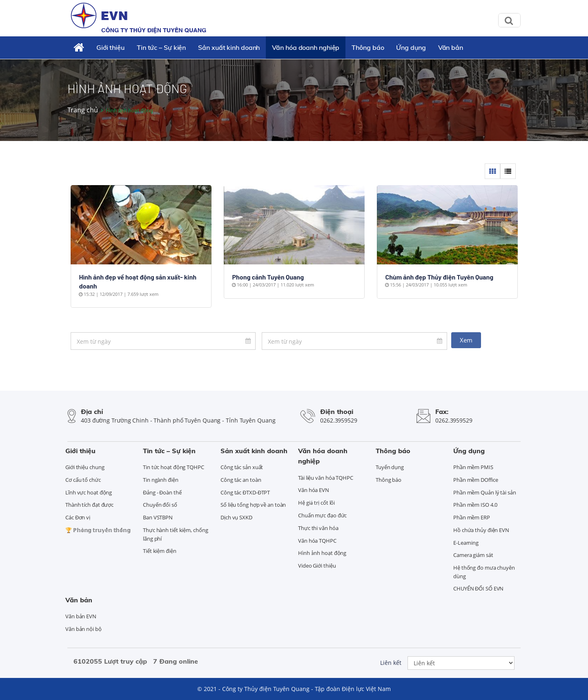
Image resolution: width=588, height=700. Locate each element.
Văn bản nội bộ (84, 629)
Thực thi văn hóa (318, 528)
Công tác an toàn (241, 480)
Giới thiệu (110, 47)
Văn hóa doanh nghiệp (306, 47)
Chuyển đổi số (160, 505)
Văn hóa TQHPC (317, 541)
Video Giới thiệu (317, 566)
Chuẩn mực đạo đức (322, 515)
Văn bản (451, 47)
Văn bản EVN (81, 616)
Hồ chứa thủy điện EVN (481, 530)
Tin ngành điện (161, 480)
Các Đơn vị (78, 517)
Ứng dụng (411, 47)
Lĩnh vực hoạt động (89, 492)
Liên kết (391, 663)
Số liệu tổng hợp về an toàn (253, 505)
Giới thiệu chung (85, 467)
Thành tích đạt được (89, 505)
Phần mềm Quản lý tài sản (485, 492)
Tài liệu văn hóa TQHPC (326, 478)
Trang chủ (83, 110)
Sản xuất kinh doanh (229, 47)
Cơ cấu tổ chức (83, 480)
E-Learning (466, 543)
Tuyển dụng (390, 467)
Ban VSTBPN (158, 517)
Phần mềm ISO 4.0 (475, 505)
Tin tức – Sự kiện (161, 47)
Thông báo (368, 47)
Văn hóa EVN (314, 490)
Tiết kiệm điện (160, 551)
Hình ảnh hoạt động (322, 553)
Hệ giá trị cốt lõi (316, 503)
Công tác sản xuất (242, 467)
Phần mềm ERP (472, 517)
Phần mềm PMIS (473, 467)
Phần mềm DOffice (476, 480)
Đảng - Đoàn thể (162, 492)
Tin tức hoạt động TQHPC (174, 467)
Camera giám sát (473, 555)
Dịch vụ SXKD (236, 517)
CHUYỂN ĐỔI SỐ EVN (478, 588)
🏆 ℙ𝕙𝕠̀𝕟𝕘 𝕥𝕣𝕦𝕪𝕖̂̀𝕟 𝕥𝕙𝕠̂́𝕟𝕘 (98, 530)
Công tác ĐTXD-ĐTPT (245, 492)
